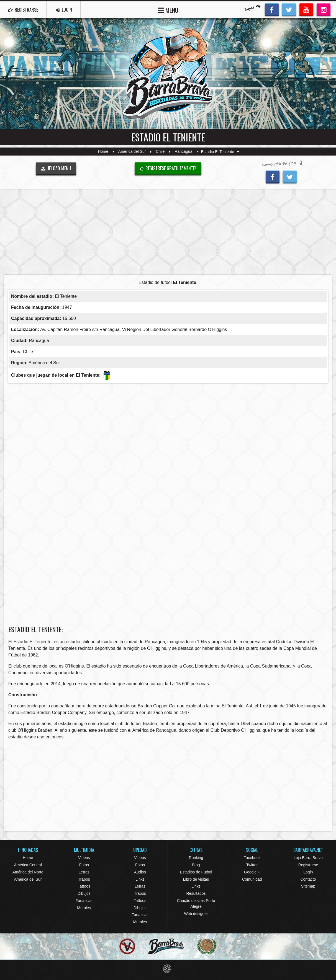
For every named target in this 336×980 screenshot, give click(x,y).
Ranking (196, 858)
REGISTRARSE (23, 10)
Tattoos (84, 886)
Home (103, 152)
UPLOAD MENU (56, 168)
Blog (196, 865)
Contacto (308, 879)
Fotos (84, 865)
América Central (28, 865)
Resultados (196, 893)
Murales (84, 908)
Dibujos (84, 893)
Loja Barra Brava (308, 858)
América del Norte (28, 872)
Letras (84, 872)
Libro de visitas (196, 879)
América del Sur (132, 152)
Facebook (252, 858)
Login (308, 872)
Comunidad (252, 879)
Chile (160, 152)
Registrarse (308, 865)
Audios (140, 872)
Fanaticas (84, 901)
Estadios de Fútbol (196, 872)
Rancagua (183, 152)
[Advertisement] (168, 232)
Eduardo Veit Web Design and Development (168, 969)
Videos (84, 858)
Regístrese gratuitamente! (168, 168)
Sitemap (308, 886)
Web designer (196, 914)
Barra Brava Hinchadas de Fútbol (168, 74)
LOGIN (64, 10)
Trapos (84, 879)
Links (140, 879)
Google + (252, 872)
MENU (168, 10)
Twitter (252, 865)
